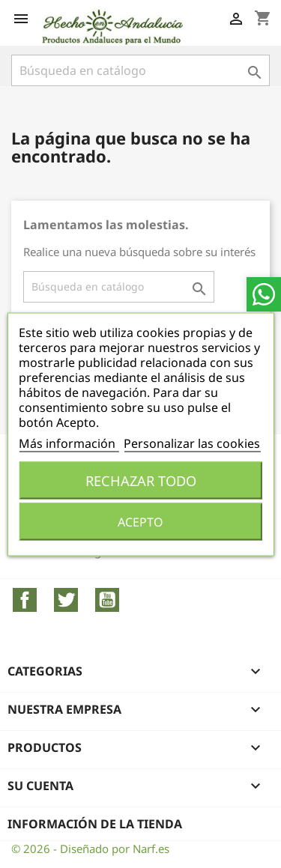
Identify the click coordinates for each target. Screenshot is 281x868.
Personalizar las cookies (192, 443)
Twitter (66, 600)
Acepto (140, 521)
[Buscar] (140, 70)
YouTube (107, 600)
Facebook (25, 600)
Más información (69, 443)
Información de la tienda (95, 824)
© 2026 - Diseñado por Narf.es (90, 849)
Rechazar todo (141, 480)
